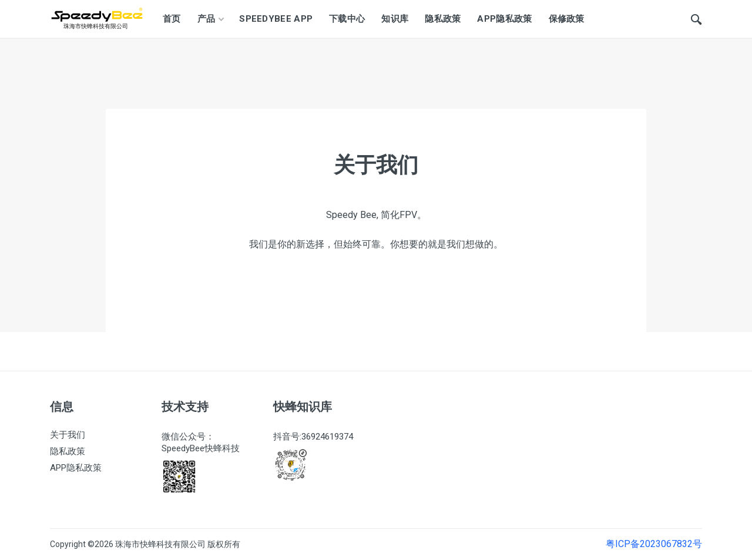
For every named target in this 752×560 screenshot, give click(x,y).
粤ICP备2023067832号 (654, 544)
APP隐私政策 (76, 468)
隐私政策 (68, 451)
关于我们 (68, 435)
